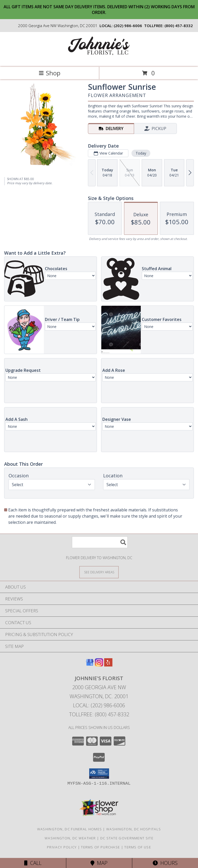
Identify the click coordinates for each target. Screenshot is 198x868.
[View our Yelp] (108, 665)
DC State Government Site (127, 838)
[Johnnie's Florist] (99, 59)
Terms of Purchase (100, 847)
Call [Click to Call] (33, 863)
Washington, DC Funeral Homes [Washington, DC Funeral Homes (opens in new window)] (69, 829)
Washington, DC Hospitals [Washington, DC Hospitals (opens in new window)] (134, 829)
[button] (99, 774)
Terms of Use (138, 847)
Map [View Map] (99, 863)
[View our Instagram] (99, 665)
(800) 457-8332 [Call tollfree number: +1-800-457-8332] (179, 26)
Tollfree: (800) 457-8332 (99, 714)
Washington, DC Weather (70, 838)
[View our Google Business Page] (90, 665)
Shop (49, 73)
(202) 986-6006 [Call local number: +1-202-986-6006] (128, 26)
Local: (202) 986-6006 (99, 705)
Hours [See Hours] (165, 863)
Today (141, 153)
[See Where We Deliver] (99, 572)
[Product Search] (100, 542)
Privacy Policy (62, 847)
